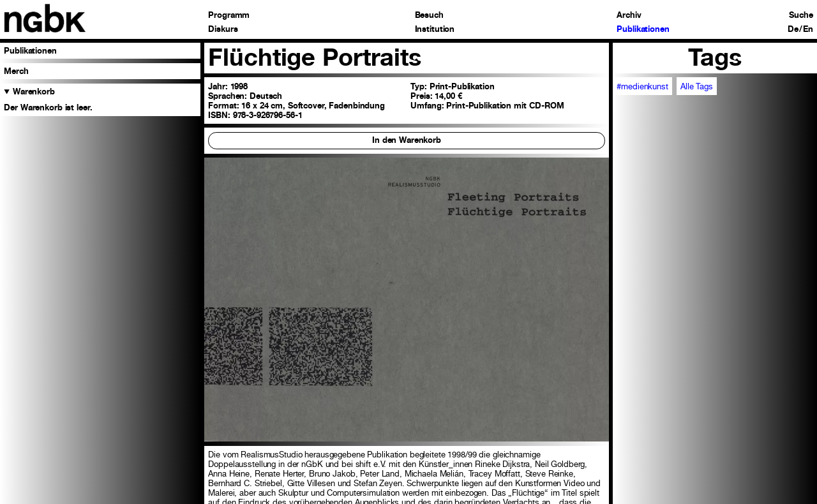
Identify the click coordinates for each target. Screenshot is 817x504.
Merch (16, 71)
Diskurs (223, 30)
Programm (229, 16)
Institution (435, 30)
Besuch (429, 16)
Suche (801, 16)
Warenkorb (34, 92)
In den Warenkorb (407, 140)
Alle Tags (697, 86)
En (808, 30)
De (793, 30)
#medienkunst (642, 86)
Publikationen (643, 30)
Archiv (629, 16)
